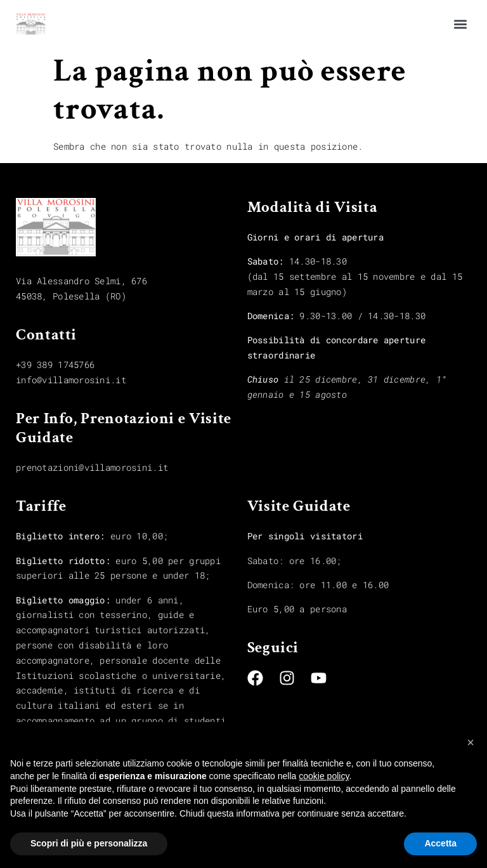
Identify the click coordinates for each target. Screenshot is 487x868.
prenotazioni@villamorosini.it (92, 467)
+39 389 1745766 (55, 365)
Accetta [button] (440, 843)
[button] (461, 24)
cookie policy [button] (324, 776)
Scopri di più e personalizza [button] (89, 843)
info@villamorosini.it (71, 380)
